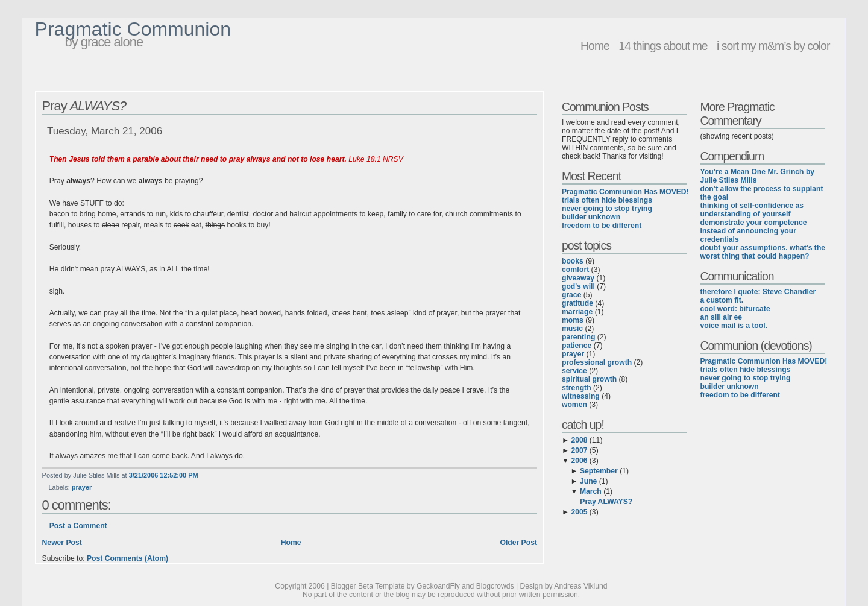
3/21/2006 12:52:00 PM (164, 475)
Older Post (518, 543)
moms (573, 320)
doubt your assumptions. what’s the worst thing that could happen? (763, 252)
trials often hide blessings (607, 200)
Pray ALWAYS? (606, 502)
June (588, 481)
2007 (579, 450)
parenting (578, 337)
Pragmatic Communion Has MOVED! (625, 192)
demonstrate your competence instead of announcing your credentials (754, 231)
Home (595, 46)
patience (577, 346)
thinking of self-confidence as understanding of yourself (752, 210)
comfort (575, 270)
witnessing (581, 396)
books (573, 261)
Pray (84, 106)
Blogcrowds (495, 586)
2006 (579, 461)
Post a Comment (78, 526)
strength (577, 388)
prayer (82, 487)
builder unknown (591, 217)
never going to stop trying (607, 209)
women (574, 405)
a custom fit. (722, 300)
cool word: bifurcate (735, 309)
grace (571, 295)
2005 (579, 512)
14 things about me (663, 46)
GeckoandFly (438, 586)
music (572, 329)
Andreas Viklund (580, 586)
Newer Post (62, 543)
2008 (579, 440)
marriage (577, 312)
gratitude (577, 303)
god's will (578, 286)
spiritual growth (589, 379)
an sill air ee (722, 317)
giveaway (578, 278)
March (591, 491)
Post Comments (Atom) (127, 558)
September (599, 471)
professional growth (597, 362)
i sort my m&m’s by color (773, 46)
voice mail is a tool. (734, 326)
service (574, 371)
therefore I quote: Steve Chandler (758, 292)
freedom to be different (602, 226)
